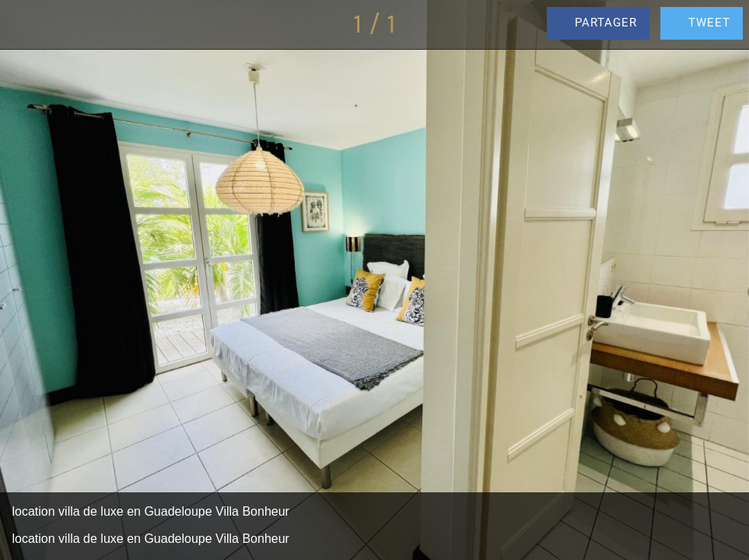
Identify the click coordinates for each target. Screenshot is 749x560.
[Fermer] (25, 25)
